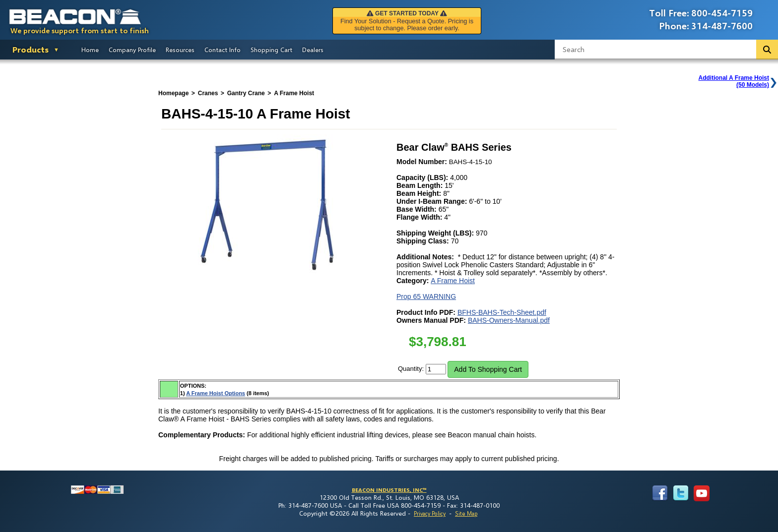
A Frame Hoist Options (216, 393)
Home (90, 50)
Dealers (313, 50)
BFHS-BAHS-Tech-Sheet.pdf (502, 312)
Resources (180, 50)
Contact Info (223, 50)
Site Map (466, 513)
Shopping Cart (271, 50)
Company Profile (132, 50)
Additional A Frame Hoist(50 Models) (734, 81)
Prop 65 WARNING (426, 296)
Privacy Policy (430, 513)
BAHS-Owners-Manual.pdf (509, 320)
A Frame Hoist (453, 281)
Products (31, 49)
